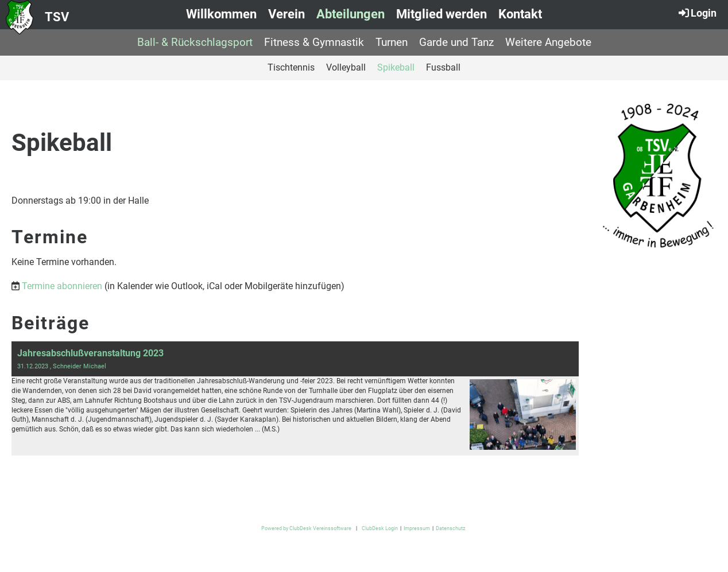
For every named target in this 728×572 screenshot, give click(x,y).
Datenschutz (450, 528)
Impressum (417, 528)
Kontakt (520, 14)
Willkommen (221, 14)
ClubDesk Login (380, 528)
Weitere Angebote (548, 42)
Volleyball (346, 67)
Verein (286, 14)
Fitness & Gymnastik (314, 42)
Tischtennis (291, 67)
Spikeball (396, 67)
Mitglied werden (442, 14)
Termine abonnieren (62, 286)
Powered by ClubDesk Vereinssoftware (306, 528)
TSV (57, 17)
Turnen (392, 42)
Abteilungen (351, 14)
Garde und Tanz (456, 42)
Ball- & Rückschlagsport (195, 42)
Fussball (443, 67)
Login (697, 13)
